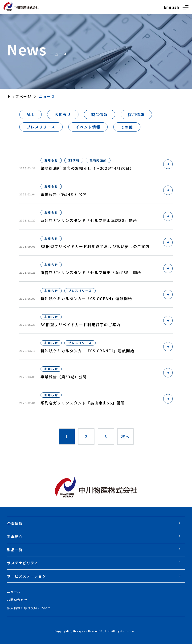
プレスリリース (41, 127)
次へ (125, 436)
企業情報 (15, 523)
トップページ (19, 96)
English (172, 7)
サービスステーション (27, 576)
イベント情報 (88, 127)
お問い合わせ (17, 600)
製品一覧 (15, 550)
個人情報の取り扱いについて (29, 608)
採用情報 (136, 114)
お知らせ (63, 114)
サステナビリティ (23, 563)
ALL (31, 114)
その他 (127, 127)
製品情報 (99, 114)
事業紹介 (15, 537)
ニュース (14, 592)
